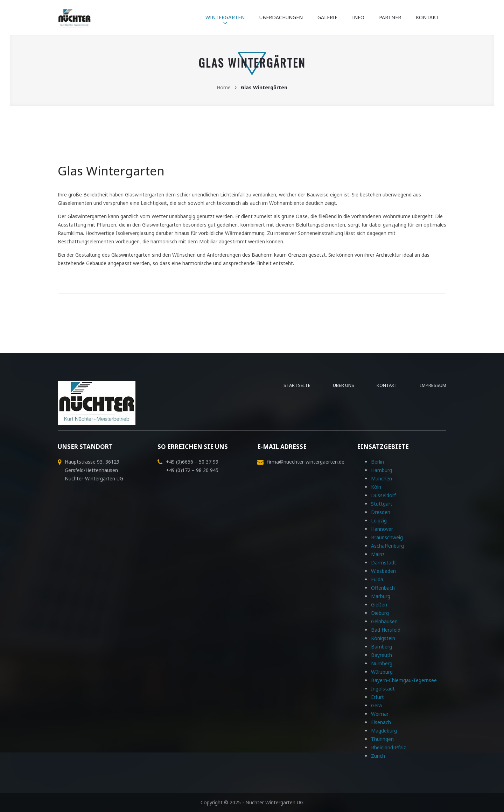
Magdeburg (384, 731)
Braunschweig (387, 537)
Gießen (379, 605)
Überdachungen (281, 17)
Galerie (327, 17)
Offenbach (383, 588)
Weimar (380, 714)
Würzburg (382, 672)
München (381, 478)
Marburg (381, 596)
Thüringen (382, 739)
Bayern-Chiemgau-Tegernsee (404, 680)
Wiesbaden (383, 571)
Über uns (344, 385)
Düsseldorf (383, 495)
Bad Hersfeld (386, 630)
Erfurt (377, 697)
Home (224, 87)
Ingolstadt (383, 689)
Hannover (382, 529)
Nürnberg (382, 663)
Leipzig (379, 520)
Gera (376, 705)
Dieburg (380, 613)
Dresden (381, 512)
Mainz (378, 554)
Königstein (383, 638)
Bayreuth (381, 655)
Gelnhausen (384, 621)
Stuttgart (382, 504)
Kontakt (427, 17)
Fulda (377, 579)
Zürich (378, 756)
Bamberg (381, 647)
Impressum (433, 385)
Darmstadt (384, 563)
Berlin (377, 462)
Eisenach (381, 722)
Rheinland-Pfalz (388, 747)
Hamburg (381, 470)
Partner (390, 17)
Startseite (297, 385)
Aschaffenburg (387, 546)
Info (358, 17)
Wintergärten (225, 17)
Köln (376, 487)
